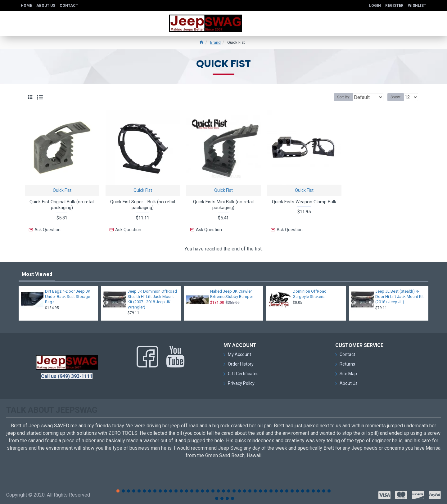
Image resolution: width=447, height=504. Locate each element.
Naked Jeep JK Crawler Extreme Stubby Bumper (232, 292)
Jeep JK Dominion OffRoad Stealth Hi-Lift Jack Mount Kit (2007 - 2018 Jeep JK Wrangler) (152, 298)
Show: (397, 97)
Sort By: (339, 97)
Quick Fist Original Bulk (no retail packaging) (62, 205)
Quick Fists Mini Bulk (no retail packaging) (223, 205)
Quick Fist (62, 190)
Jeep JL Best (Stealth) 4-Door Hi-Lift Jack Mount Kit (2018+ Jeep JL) (400, 295)
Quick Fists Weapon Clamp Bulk (304, 202)
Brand (215, 42)
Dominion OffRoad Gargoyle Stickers (310, 292)
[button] (118, 489)
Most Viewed (37, 273)
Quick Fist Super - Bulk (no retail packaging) (143, 205)
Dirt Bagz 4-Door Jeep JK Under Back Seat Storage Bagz (68, 295)
